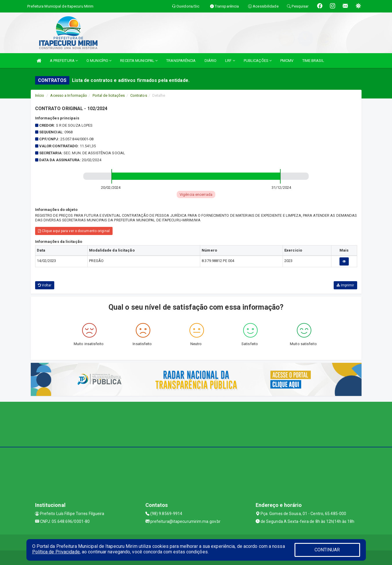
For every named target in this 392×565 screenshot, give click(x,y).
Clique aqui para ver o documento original (74, 231)
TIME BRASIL (313, 61)
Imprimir (345, 285)
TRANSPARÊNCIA (181, 61)
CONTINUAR (327, 550)
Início (40, 95)
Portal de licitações (109, 95)
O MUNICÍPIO (99, 61)
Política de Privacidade (56, 552)
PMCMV (287, 61)
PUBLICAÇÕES (258, 61)
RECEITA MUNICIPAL (139, 61)
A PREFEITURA (64, 61)
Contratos (139, 95)
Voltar (45, 285)
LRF (230, 61)
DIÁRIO (211, 61)
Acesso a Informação (69, 95)
